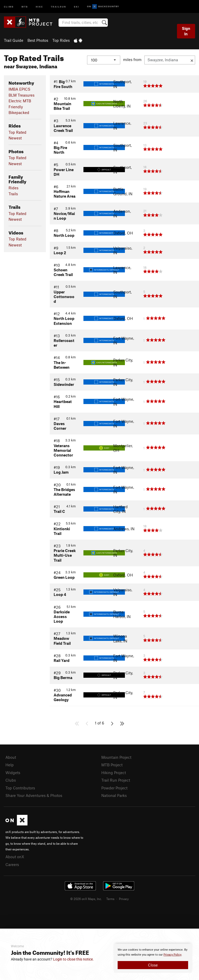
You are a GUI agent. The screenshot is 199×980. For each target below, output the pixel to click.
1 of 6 (99, 723)
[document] (153, 958)
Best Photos (38, 40)
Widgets (13, 773)
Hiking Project (114, 773)
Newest (15, 138)
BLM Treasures (22, 95)
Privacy (124, 899)
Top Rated (17, 132)
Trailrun (58, 6)
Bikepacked (19, 112)
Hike (39, 6)
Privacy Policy (172, 955)
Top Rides (61, 40)
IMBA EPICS (19, 89)
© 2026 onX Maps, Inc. (86, 899)
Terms (110, 899)
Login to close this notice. (73, 959)
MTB (25, 6)
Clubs (11, 780)
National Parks (114, 795)
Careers (12, 864)
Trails (13, 194)
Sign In (186, 31)
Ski (77, 6)
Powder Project (114, 788)
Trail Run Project (116, 780)
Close (153, 965)
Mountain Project (116, 757)
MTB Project (112, 765)
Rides (13, 188)
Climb (9, 6)
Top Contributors (20, 788)
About (11, 757)
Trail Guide (14, 40)
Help (10, 765)
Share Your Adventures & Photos (34, 795)
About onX (15, 857)
